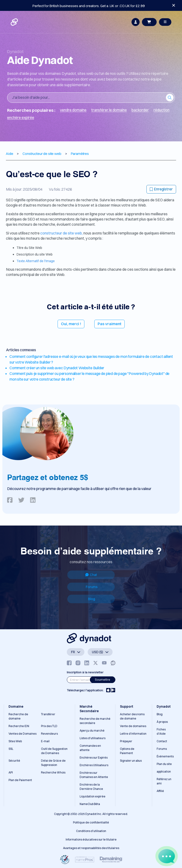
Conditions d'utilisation (91, 831)
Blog (92, 599)
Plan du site (164, 764)
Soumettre (102, 679)
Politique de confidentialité (91, 822)
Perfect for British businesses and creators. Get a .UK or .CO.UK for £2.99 (89, 6)
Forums (92, 587)
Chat (91, 575)
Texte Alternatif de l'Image (36, 261)
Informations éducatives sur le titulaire (91, 839)
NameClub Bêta (90, 804)
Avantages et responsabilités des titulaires (91, 848)
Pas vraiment (109, 324)
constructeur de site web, (61, 233)
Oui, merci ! (71, 324)
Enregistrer (161, 189)
